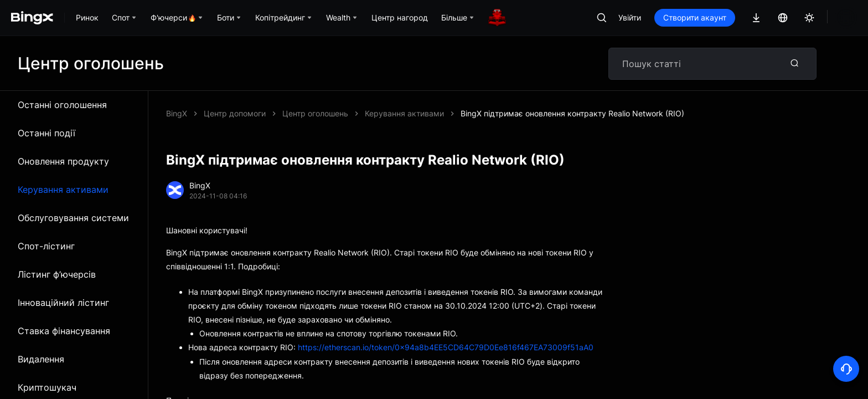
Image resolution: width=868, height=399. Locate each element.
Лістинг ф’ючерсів (57, 274)
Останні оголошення (62, 105)
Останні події (46, 133)
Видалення (41, 359)
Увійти (630, 17)
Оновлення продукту (63, 161)
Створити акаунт (695, 17)
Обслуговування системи (73, 218)
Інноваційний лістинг (63, 303)
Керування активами (63, 190)
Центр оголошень (315, 113)
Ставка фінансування (64, 331)
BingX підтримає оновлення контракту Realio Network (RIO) (572, 113)
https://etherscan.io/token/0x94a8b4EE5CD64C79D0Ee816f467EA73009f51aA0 (446, 347)
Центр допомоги (235, 113)
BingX (177, 113)
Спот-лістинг (46, 246)
